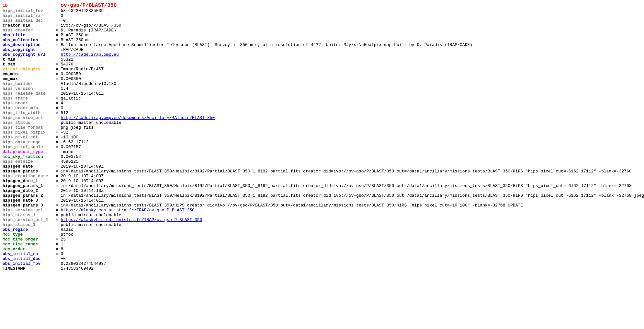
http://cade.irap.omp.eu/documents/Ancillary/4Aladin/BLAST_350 (138, 141)
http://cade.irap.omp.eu (90, 65)
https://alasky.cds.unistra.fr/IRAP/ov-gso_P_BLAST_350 (127, 252)
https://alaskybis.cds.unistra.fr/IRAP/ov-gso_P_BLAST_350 (131, 264)
